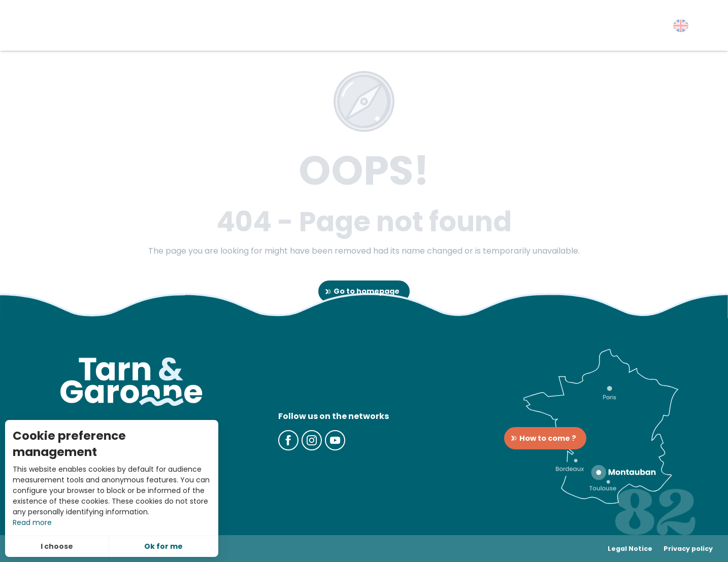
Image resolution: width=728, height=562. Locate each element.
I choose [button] (57, 546)
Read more (32, 522)
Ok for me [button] (163, 546)
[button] (681, 26)
